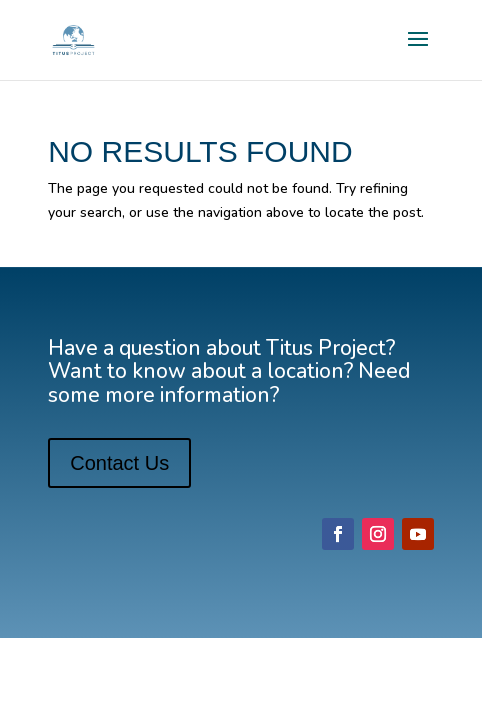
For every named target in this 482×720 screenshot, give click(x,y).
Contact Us (119, 463)
